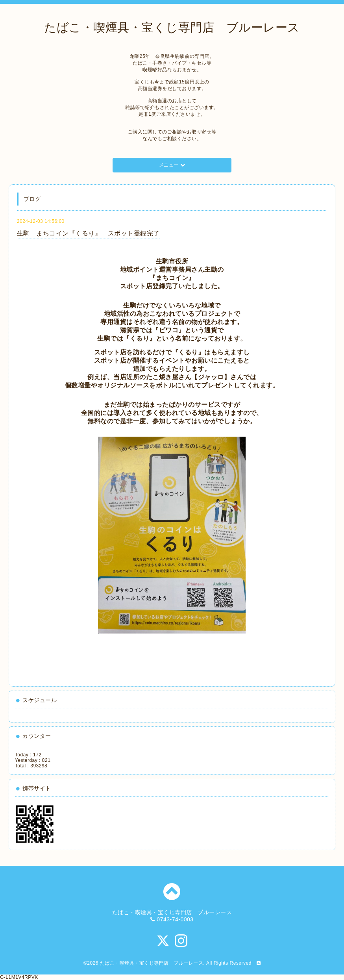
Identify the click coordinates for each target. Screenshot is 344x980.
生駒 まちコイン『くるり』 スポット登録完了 (88, 233)
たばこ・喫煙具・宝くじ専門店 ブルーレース (172, 27)
